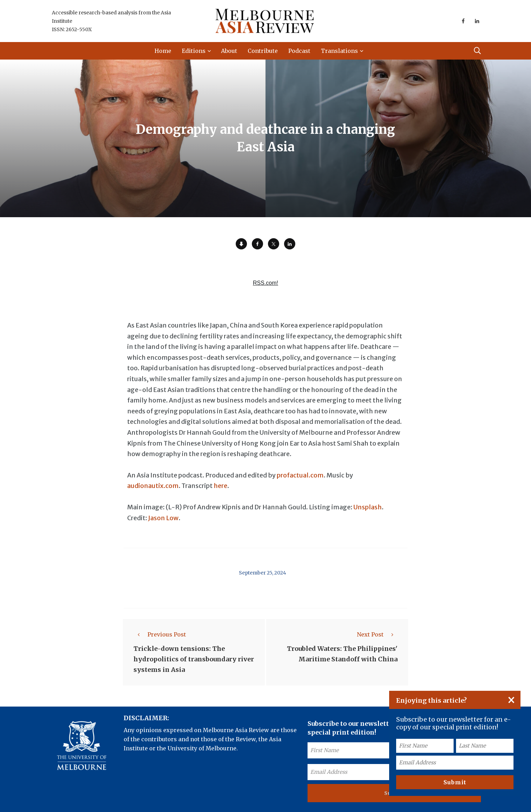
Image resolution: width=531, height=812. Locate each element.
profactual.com (300, 475)
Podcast (299, 51)
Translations (339, 51)
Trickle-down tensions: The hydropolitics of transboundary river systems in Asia (194, 659)
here (220, 486)
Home (163, 51)
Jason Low (163, 518)
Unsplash (368, 507)
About (229, 51)
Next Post (377, 634)
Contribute (263, 51)
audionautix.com (153, 486)
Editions (194, 51)
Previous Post (160, 634)
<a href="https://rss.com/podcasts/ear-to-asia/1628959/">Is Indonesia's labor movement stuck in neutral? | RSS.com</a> (265, 287)
